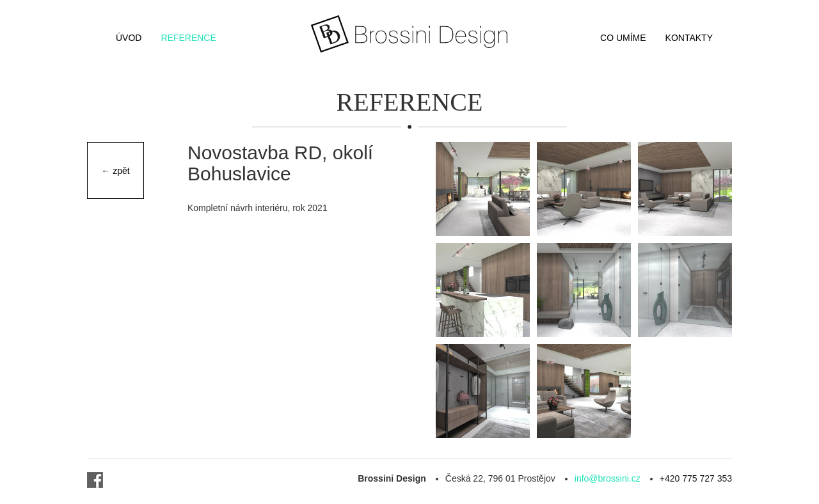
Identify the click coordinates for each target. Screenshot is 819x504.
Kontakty (689, 38)
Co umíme (623, 38)
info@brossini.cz (608, 478)
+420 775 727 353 (696, 478)
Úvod (129, 38)
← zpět (115, 171)
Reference (188, 38)
